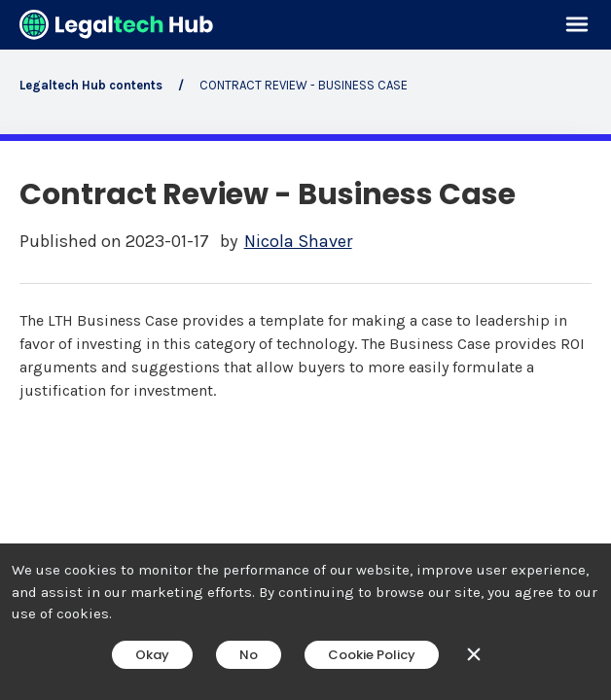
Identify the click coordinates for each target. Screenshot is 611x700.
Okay (152, 655)
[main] (305, 350)
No (249, 655)
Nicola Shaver (298, 242)
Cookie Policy (372, 655)
